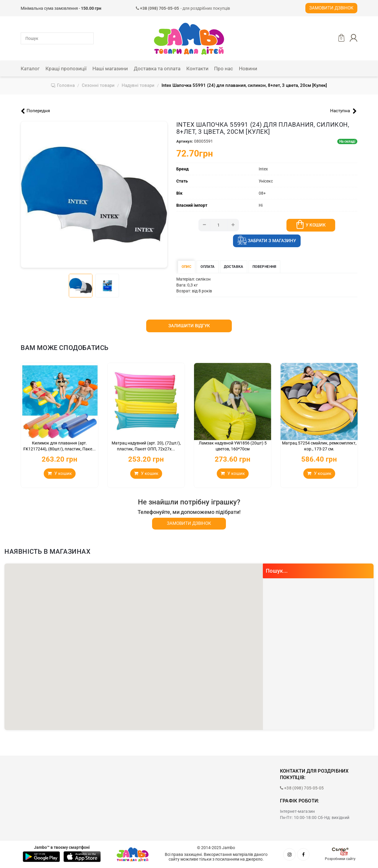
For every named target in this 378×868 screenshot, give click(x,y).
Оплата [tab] (207, 267)
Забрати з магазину (267, 241)
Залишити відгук (189, 326)
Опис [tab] (187, 267)
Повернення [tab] (264, 267)
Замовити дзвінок (331, 8)
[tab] (81, 286)
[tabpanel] (94, 194)
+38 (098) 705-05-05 (302, 788)
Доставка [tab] (234, 267)
